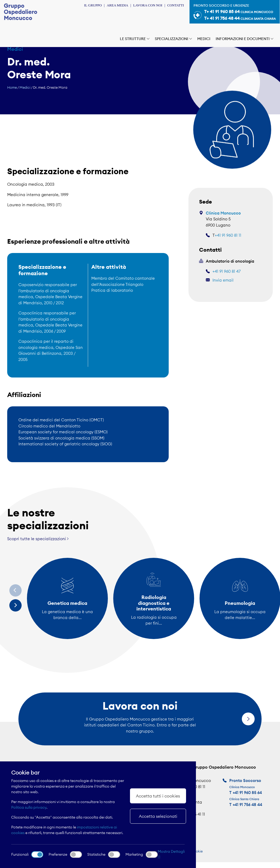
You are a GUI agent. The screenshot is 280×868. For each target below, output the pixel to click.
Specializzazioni (173, 39)
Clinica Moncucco (223, 213)
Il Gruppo (93, 5)
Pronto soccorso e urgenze (235, 13)
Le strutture (135, 39)
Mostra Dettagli (171, 854)
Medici (204, 39)
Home (12, 87)
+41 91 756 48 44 (247, 805)
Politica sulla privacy (29, 807)
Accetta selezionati (158, 816)
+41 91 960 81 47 (226, 271)
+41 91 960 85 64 (247, 793)
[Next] (15, 605)
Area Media (118, 5)
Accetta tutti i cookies (158, 796)
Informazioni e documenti (244, 39)
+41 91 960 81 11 (228, 235)
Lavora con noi (148, 5)
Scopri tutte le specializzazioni (38, 539)
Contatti (176, 5)
